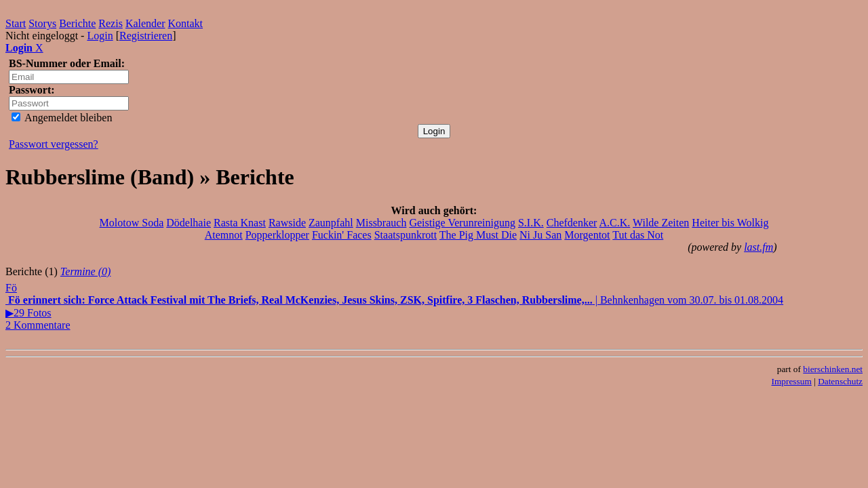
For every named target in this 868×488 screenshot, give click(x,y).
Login (100, 36)
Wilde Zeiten (661, 223)
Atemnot (224, 235)
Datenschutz (840, 381)
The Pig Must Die (478, 235)
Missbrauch (381, 223)
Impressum (792, 381)
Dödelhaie (189, 223)
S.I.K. (531, 223)
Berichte (77, 23)
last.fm (758, 247)
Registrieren (146, 36)
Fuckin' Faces (342, 235)
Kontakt (186, 23)
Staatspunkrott (406, 235)
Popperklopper (277, 235)
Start (16, 23)
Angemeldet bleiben (62, 118)
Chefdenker (572, 223)
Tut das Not (638, 235)
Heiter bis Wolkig (730, 223)
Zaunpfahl (331, 223)
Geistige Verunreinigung (462, 223)
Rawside (287, 223)
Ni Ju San (540, 235)
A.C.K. (615, 223)
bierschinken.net (833, 369)
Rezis (111, 23)
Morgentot (587, 235)
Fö (11, 288)
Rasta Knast (240, 223)
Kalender (145, 23)
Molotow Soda (132, 223)
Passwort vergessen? (54, 144)
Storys (42, 23)
